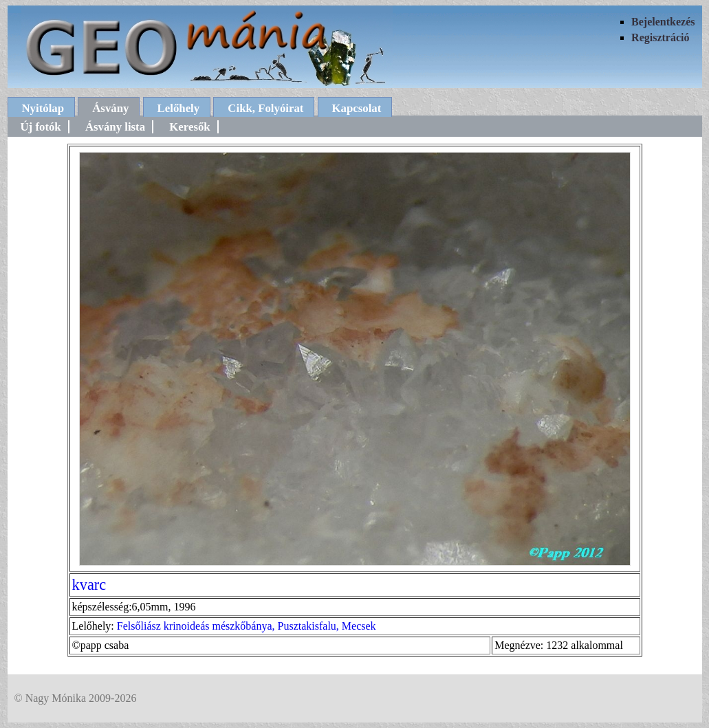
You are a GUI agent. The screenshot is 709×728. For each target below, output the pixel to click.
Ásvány (110, 108)
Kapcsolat (357, 108)
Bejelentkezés (663, 22)
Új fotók (41, 127)
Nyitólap (43, 108)
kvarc (89, 585)
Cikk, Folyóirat (265, 108)
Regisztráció (660, 37)
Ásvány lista (115, 127)
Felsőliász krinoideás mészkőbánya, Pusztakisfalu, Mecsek (247, 626)
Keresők (189, 127)
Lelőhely (179, 108)
